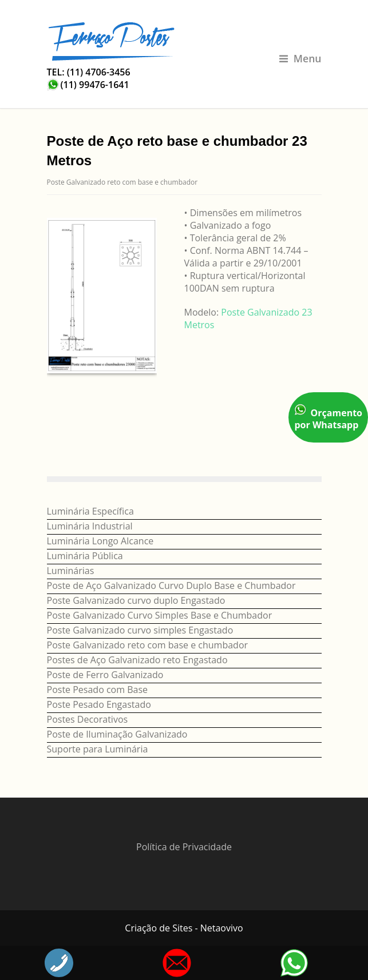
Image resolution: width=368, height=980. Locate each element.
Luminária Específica (90, 511)
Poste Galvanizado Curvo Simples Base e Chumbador (160, 615)
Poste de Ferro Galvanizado (105, 675)
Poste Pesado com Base (98, 690)
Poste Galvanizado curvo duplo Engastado (136, 600)
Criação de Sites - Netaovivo (184, 928)
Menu (300, 58)
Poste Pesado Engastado (99, 704)
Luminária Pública (85, 556)
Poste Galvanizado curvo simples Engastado (140, 630)
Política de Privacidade (184, 847)
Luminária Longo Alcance (100, 541)
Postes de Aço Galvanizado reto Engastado (137, 660)
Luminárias (71, 571)
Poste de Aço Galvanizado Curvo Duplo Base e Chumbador (171, 585)
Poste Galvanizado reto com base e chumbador (122, 182)
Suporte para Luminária (98, 749)
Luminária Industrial (90, 526)
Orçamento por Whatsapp (328, 418)
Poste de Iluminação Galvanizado (117, 734)
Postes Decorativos (88, 719)
